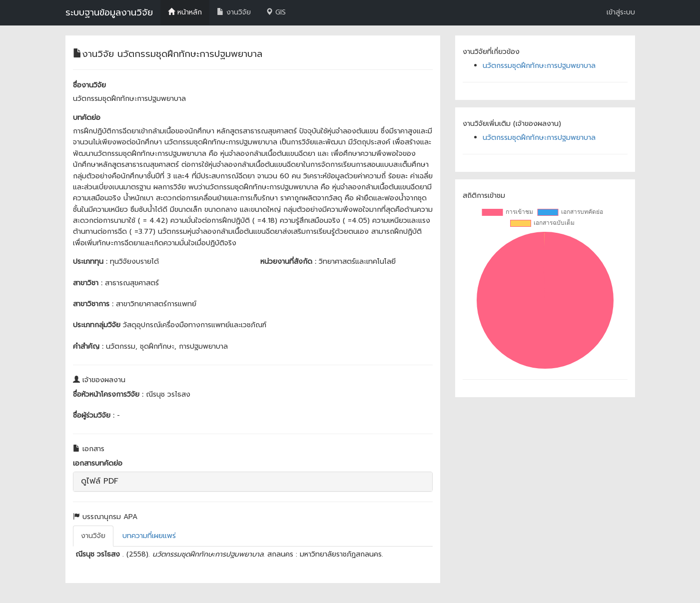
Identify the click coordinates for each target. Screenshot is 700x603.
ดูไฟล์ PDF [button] (100, 481)
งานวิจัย (234, 12)
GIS (276, 12)
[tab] (253, 482)
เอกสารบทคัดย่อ (98, 463)
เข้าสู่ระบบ (621, 12)
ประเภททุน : (90, 262)
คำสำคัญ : (88, 346)
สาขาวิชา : (88, 283)
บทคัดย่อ (87, 118)
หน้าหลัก (185, 12)
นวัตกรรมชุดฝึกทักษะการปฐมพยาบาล (539, 66)
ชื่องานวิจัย (89, 85)
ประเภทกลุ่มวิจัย (97, 325)
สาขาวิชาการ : (93, 304)
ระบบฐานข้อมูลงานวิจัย (109, 12)
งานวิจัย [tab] (93, 536)
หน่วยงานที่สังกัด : (288, 262)
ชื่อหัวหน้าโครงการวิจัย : (108, 394)
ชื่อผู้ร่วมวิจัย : (94, 415)
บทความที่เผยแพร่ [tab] (149, 536)
